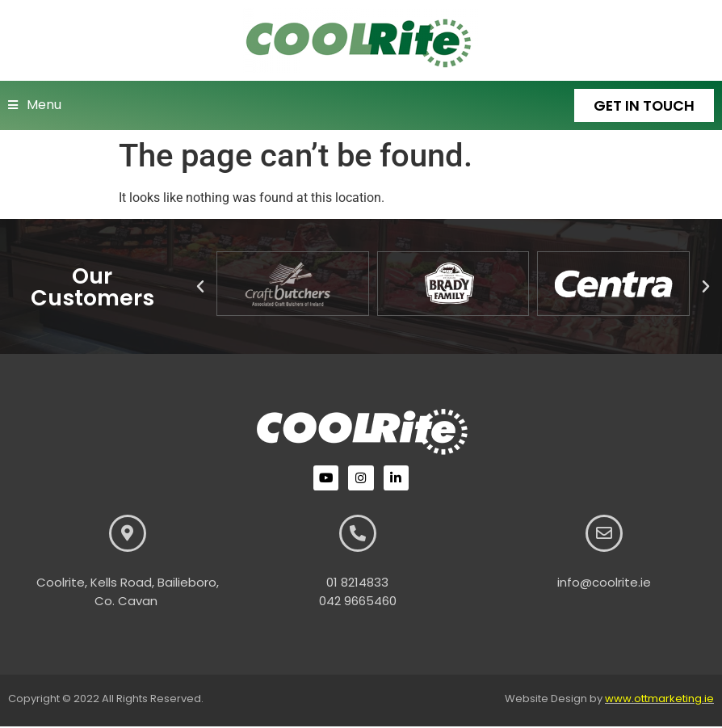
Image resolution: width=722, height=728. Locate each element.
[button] (200, 288)
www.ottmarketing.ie (659, 700)
